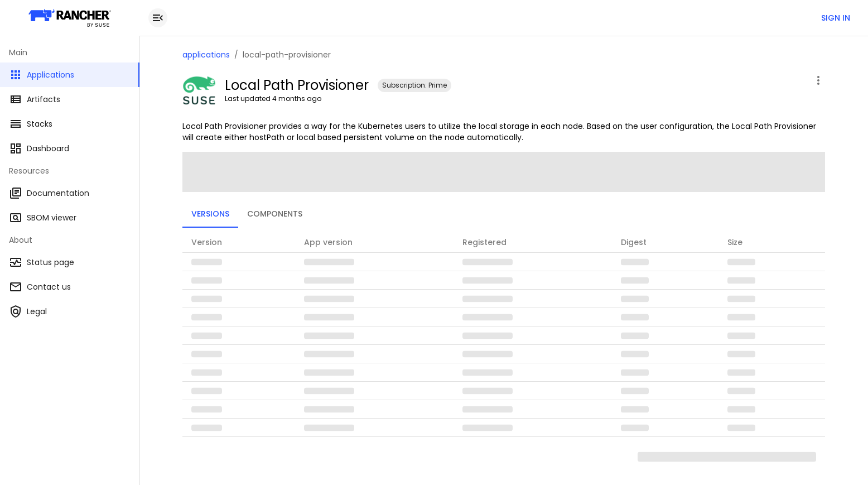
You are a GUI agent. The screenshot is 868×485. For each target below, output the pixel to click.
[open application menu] (818, 80)
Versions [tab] (210, 214)
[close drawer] (158, 18)
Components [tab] (275, 214)
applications (206, 55)
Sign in (836, 18)
